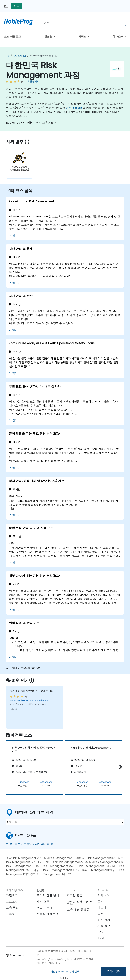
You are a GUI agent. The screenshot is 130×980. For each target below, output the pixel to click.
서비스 (83, 37)
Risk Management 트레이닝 (43, 56)
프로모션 (12, 901)
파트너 (102, 908)
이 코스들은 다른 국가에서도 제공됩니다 (30, 844)
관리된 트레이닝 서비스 (80, 902)
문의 (17, 6)
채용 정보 (104, 926)
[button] (120, 767)
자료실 (11, 914)
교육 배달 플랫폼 (78, 910)
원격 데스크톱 (74, 108)
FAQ (101, 932)
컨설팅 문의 (45, 908)
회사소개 (118, 37)
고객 (100, 914)
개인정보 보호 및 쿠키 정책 (65, 971)
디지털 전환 (75, 895)
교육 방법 (13, 908)
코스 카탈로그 (13, 37)
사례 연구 (43, 901)
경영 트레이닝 (20, 56)
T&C (101, 938)
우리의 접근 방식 (48, 895)
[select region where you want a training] (65, 822)
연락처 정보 (114, 971)
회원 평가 (104, 920)
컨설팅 (49, 37)
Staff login (65, 978)
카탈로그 (12, 895)
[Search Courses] (84, 23)
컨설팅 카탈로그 (47, 914)
